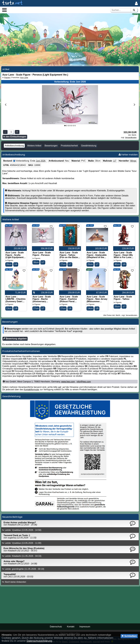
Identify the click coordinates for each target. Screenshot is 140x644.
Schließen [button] (129, 636)
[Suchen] (134, 10)
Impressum (85, 627)
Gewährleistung (89, 146)
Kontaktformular (32, 390)
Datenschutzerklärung (39, 641)
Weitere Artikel (34, 146)
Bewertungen (51, 146)
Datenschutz (56, 627)
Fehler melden (128, 155)
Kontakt (71, 627)
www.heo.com (68, 382)
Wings (133, 161)
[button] (4, 10)
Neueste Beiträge (12, 517)
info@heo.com (84, 382)
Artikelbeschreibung (14, 146)
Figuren (7, 77)
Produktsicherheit (69, 146)
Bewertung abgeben (15, 339)
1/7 (115, 161)
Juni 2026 (41, 161)
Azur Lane (24, 77)
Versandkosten (131, 137)
